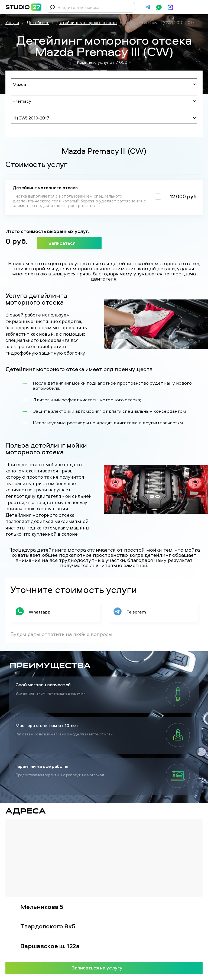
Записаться (69, 243)
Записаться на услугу (104, 968)
